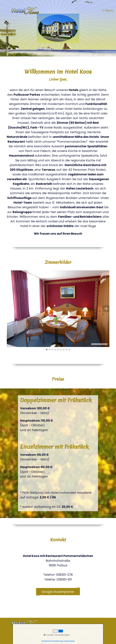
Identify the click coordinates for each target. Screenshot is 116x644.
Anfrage (71, 633)
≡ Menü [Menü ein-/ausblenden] (108, 11)
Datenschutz (34, 633)
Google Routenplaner (58, 592)
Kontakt (86, 633)
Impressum (54, 633)
